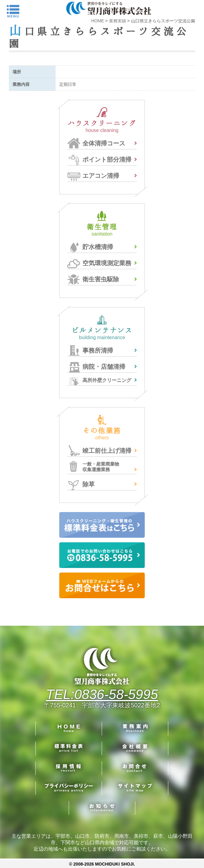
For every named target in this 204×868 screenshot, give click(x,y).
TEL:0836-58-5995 (102, 694)
